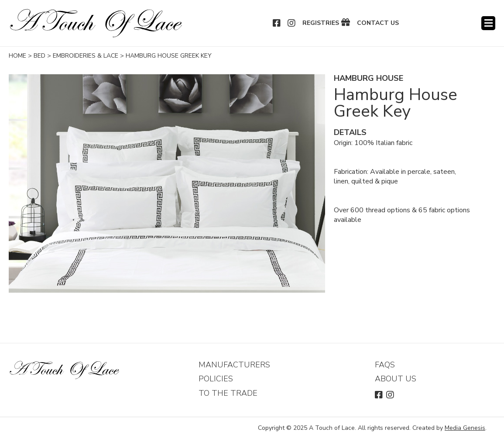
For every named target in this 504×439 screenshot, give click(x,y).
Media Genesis (465, 428)
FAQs (385, 365)
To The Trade (228, 393)
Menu (488, 23)
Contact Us (378, 23)
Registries (321, 23)
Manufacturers (234, 365)
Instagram (292, 23)
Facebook (277, 23)
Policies (216, 379)
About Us (396, 379)
